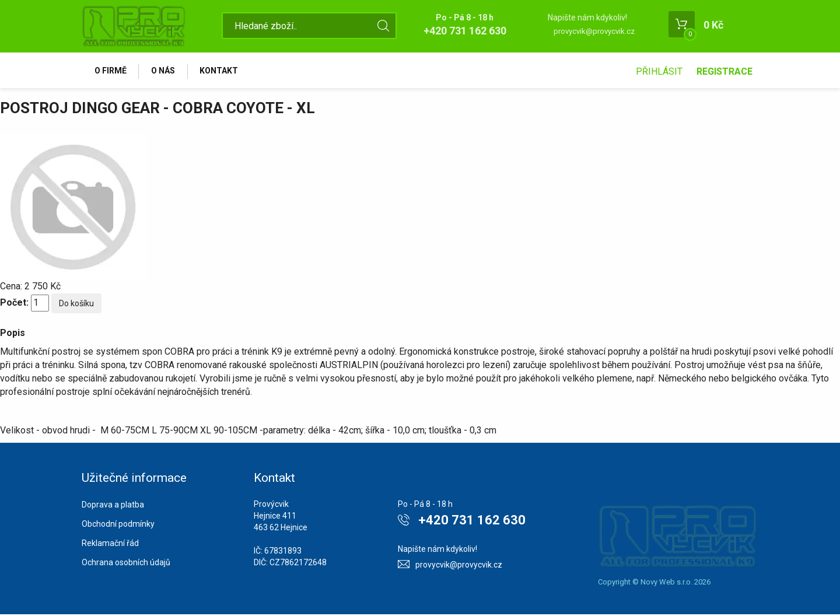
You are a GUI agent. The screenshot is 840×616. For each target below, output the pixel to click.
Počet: (14, 304)
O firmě (111, 71)
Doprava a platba (113, 506)
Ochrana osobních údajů (126, 564)
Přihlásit (659, 71)
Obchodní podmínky (118, 526)
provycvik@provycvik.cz (594, 31)
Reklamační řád (110, 545)
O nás (165, 71)
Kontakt (223, 71)
